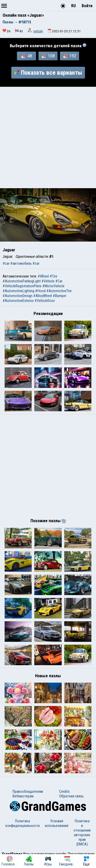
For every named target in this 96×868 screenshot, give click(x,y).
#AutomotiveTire (59, 291)
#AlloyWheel (43, 296)
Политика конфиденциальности (23, 823)
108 (48, 56)
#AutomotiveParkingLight (22, 281)
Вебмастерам (23, 796)
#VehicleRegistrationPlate (22, 286)
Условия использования (57, 823)
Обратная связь (71, 796)
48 (26, 56)
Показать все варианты (48, 73)
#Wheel (43, 276)
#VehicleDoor (45, 301)
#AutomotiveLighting (18, 291)
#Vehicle (48, 281)
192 (70, 56)
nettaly (38, 31)
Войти (87, 6)
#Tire (54, 276)
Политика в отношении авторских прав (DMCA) (82, 833)
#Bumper (60, 296)
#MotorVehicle (53, 286)
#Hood (40, 291)
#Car (59, 281)
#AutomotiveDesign (18, 296)
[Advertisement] (48, 137)
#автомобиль (21, 263)
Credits (64, 791)
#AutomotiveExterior (18, 301)
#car (6, 263)
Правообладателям (28, 791)
